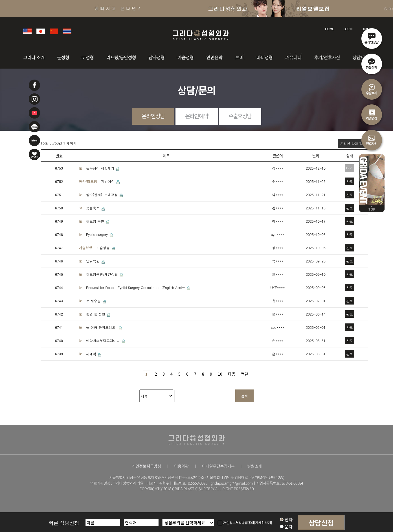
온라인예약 (196, 116)
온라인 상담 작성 (353, 144)
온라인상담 (153, 116)
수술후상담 (240, 116)
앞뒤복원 (93, 261)
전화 (286, 519)
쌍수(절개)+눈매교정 (102, 195)
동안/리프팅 (88, 181)
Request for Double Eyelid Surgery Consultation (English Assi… (136, 287)
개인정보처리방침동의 (236, 523)
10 (220, 374)
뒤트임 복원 (96, 221)
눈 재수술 (94, 301)
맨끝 (245, 374)
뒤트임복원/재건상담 (103, 274)
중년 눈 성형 (96, 314)
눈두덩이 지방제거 (101, 168)
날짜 (316, 156)
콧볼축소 (93, 208)
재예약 (92, 354)
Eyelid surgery (97, 234)
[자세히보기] (263, 523)
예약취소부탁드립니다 (104, 341)
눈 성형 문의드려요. (102, 327)
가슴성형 (85, 248)
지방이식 (108, 181)
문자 (286, 526)
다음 (232, 374)
